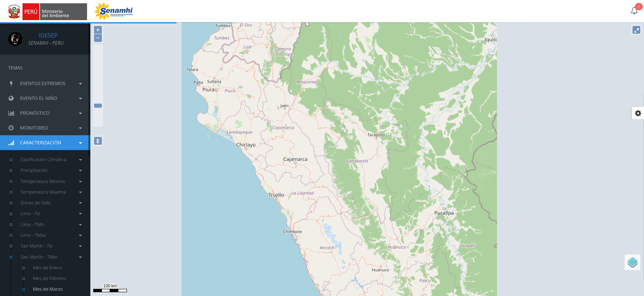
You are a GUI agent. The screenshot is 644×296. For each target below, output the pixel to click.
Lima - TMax (51, 235)
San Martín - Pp (51, 246)
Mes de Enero (47, 267)
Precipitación (51, 170)
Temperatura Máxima (51, 192)
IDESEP (43, 35)
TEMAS (15, 68)
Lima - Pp (51, 213)
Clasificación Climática (51, 159)
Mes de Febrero (49, 278)
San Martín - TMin (51, 257)
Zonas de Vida (51, 202)
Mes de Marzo (48, 289)
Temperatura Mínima (51, 181)
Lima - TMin (51, 224)
